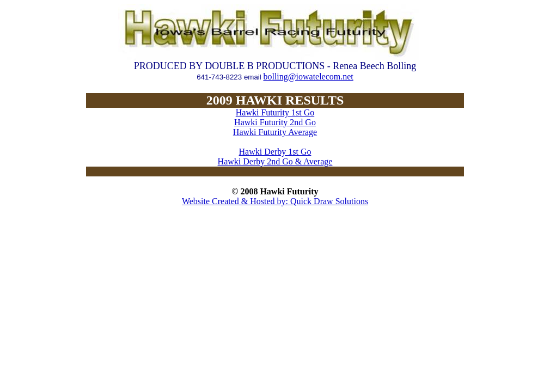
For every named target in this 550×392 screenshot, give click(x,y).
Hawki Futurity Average (275, 132)
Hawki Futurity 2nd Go (275, 122)
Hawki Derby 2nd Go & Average (275, 161)
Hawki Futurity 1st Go (275, 112)
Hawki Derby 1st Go (275, 152)
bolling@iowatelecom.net (308, 76)
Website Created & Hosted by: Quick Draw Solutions (275, 201)
